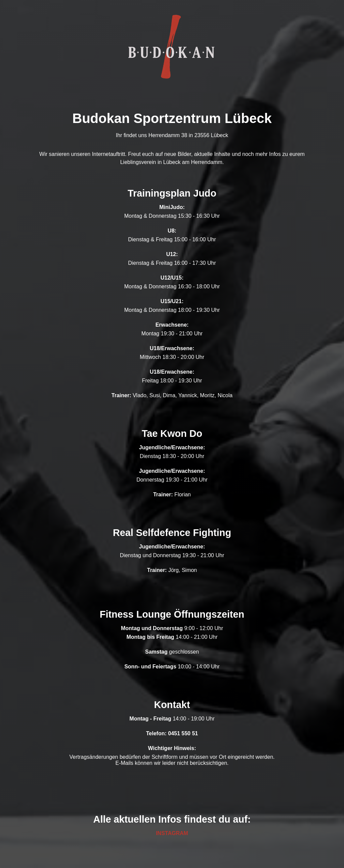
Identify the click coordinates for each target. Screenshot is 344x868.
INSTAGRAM (172, 833)
